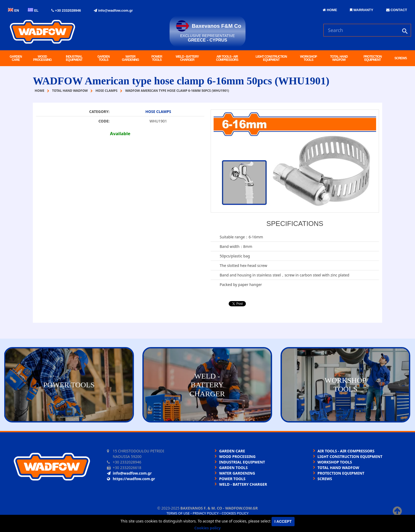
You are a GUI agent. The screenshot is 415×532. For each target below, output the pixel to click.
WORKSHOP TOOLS (308, 58)
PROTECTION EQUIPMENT (373, 58)
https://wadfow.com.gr (131, 479)
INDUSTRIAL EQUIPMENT (74, 58)
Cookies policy (235, 513)
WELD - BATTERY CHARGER (187, 58)
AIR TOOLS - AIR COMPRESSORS (227, 58)
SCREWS (401, 58)
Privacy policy (206, 513)
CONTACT (397, 10)
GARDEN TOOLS (103, 58)
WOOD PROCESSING (42, 58)
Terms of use (178, 513)
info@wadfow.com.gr (113, 10)
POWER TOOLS (157, 58)
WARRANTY (362, 10)
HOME (330, 10)
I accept (283, 521)
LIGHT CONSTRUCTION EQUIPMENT (271, 58)
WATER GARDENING (130, 58)
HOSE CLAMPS (158, 112)
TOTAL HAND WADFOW (339, 58)
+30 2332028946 (66, 10)
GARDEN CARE (16, 58)
